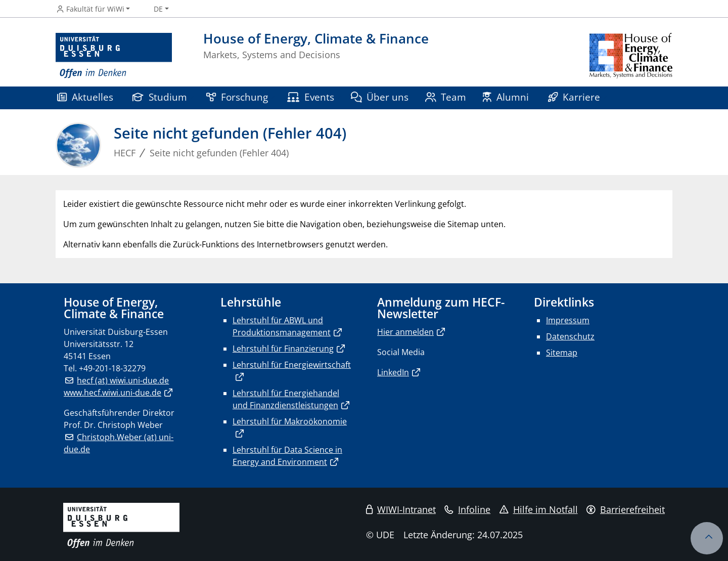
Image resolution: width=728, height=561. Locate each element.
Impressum (568, 320)
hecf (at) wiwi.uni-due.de (123, 380)
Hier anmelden (405, 332)
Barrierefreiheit (626, 509)
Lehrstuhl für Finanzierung (283, 349)
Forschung (237, 97)
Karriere (574, 97)
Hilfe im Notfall (539, 509)
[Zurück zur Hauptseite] (631, 56)
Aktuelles (85, 97)
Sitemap (562, 353)
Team (446, 97)
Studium (160, 97)
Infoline (467, 509)
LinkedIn (393, 372)
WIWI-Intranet (401, 509)
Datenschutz (570, 336)
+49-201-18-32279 (112, 368)
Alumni (506, 97)
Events (311, 97)
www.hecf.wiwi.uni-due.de (112, 393)
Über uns (380, 97)
